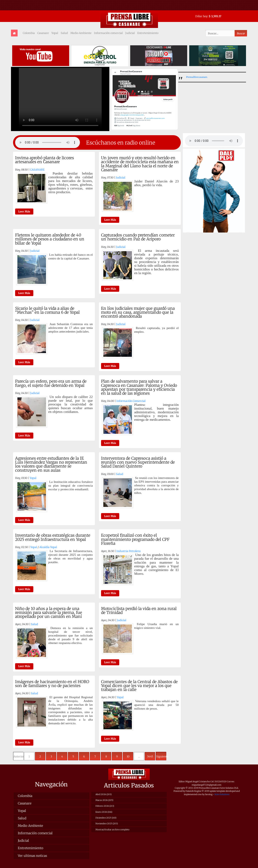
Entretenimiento (148, 33)
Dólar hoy (201, 16)
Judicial (130, 33)
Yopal (55, 33)
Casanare (43, 33)
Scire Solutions (222, 794)
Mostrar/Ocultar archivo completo (112, 830)
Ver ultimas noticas (32, 856)
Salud (64, 33)
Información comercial (108, 33)
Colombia (29, 33)
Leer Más (24, 211)
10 (128, 756)
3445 (150, 756)
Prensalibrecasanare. (197, 77)
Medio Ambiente (81, 33)
